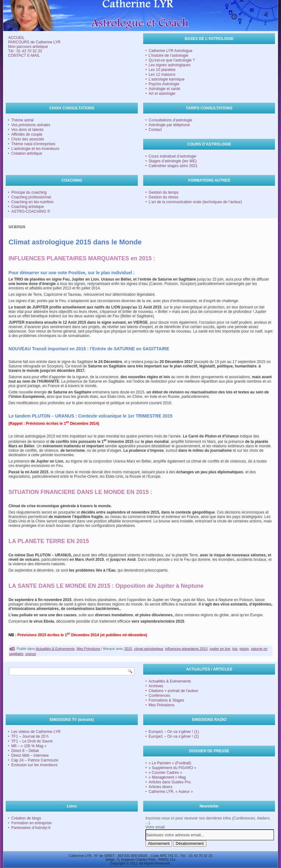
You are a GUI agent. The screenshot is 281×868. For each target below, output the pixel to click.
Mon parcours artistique (28, 47)
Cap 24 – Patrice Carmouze (35, 760)
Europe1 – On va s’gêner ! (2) (174, 736)
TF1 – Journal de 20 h (30, 736)
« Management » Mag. (168, 777)
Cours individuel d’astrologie (172, 156)
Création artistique (27, 153)
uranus (31, 654)
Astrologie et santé (164, 89)
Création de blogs (26, 818)
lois (235, 649)
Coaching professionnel (31, 197)
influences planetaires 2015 (186, 649)
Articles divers (161, 787)
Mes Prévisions (88, 649)
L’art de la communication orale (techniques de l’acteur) (195, 202)
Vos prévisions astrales (31, 125)
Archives (156, 686)
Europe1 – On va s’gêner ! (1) (174, 732)
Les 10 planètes (162, 70)
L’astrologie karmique (167, 79)
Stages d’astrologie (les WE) (173, 161)
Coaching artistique (27, 207)
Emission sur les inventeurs (34, 765)
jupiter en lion (220, 649)
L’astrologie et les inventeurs (35, 149)
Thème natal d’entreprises (33, 144)
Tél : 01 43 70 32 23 (25, 51)
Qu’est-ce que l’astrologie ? (172, 60)
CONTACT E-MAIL (24, 55)
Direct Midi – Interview (30, 755)
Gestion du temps (164, 192)
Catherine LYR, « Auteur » (171, 792)
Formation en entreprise (31, 823)
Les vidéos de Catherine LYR (36, 732)
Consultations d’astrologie (170, 120)
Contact (155, 130)
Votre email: (155, 827)
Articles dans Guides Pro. (170, 782)
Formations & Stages (166, 700)
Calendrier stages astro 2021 (173, 166)
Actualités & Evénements (55, 649)
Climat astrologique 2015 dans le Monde (75, 242)
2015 (128, 649)
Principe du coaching (29, 192)
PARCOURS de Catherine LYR (34, 42)
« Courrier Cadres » (165, 773)
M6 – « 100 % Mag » (29, 746)
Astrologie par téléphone (169, 125)
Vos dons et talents (27, 130)
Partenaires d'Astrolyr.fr (31, 828)
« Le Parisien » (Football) (170, 763)
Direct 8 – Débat (25, 751)
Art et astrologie (162, 94)
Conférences (159, 696)
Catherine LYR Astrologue (171, 51)
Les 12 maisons (162, 74)
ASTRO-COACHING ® (30, 211)
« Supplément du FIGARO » (172, 768)
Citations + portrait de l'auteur (174, 691)
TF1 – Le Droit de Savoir (32, 741)
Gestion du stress (163, 197)
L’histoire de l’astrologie (168, 55)
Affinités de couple (27, 134)
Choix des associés (27, 139)
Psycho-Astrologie (164, 84)
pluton (244, 649)
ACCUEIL (16, 38)
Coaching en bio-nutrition (32, 202)
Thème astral (22, 120)
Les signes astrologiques (170, 65)
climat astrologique (149, 649)
